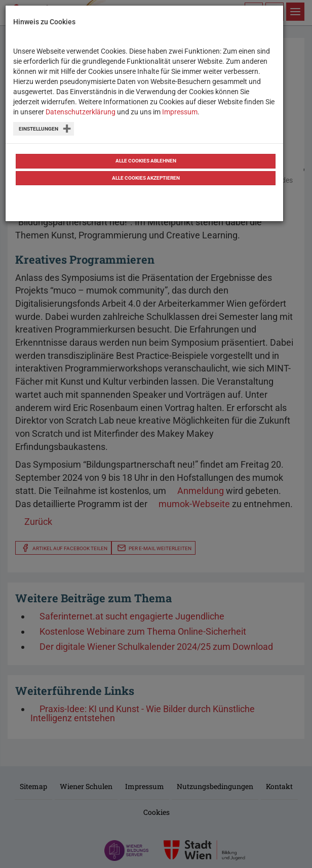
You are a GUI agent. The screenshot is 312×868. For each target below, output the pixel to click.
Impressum (180, 112)
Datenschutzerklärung (81, 112)
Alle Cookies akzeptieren (146, 178)
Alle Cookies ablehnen (146, 161)
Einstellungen (38, 129)
